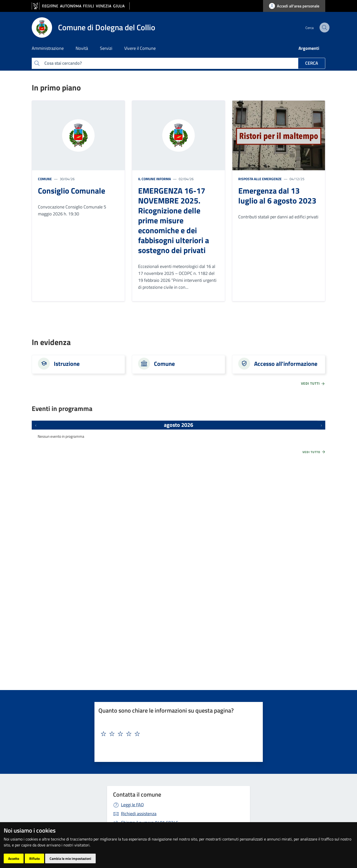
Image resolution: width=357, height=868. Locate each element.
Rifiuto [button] (34, 858)
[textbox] (177, 734)
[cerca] (319, 28)
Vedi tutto (314, 452)
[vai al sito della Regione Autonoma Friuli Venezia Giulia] (81, 6)
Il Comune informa (154, 179)
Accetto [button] (14, 858)
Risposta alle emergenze (260, 179)
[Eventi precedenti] (36, 425)
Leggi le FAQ (132, 805)
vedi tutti (313, 383)
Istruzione (67, 364)
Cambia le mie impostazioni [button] (70, 858)
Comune (45, 179)
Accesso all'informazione (286, 364)
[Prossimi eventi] (321, 425)
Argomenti (309, 48)
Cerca (312, 63)
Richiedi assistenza (139, 814)
